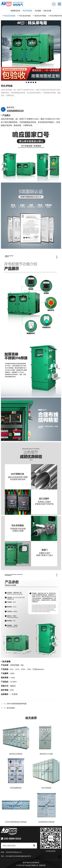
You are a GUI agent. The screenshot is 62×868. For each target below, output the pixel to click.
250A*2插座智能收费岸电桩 (17, 704)
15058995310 (15, 111)
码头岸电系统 (27, 11)
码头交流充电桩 (9, 16)
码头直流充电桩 (24, 16)
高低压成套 (47, 11)
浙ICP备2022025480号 (31, 863)
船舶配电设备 (15, 11)
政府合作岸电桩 (39, 16)
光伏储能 (38, 11)
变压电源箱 (11, 708)
